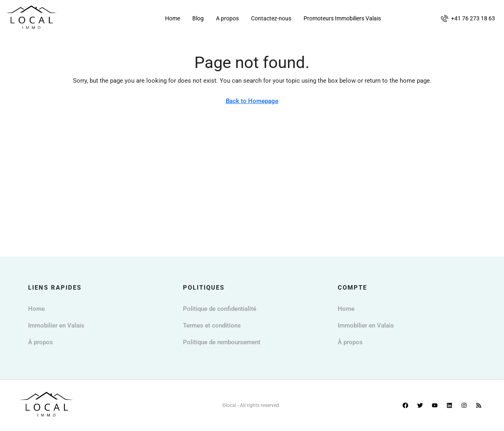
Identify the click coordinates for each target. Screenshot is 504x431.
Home (173, 18)
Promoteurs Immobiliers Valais (342, 18)
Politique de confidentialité (220, 309)
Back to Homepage (252, 101)
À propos (41, 342)
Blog (198, 18)
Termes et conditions (212, 325)
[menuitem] (468, 18)
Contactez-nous (271, 18)
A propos (227, 18)
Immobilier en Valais (56, 325)
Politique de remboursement (222, 342)
